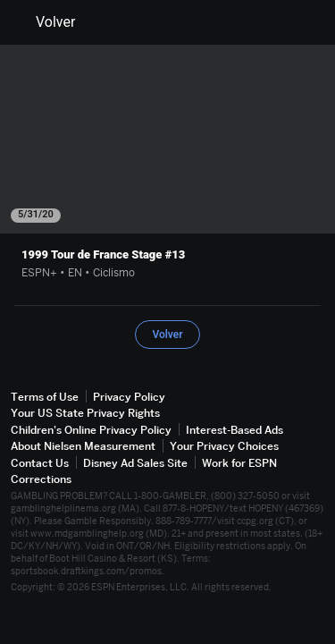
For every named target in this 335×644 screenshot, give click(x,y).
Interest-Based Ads (234, 430)
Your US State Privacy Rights (85, 413)
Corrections (41, 479)
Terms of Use (45, 397)
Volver (45, 22)
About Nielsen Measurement (83, 446)
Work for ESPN (239, 463)
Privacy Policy (129, 397)
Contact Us (40, 463)
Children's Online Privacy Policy (91, 430)
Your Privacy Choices (224, 446)
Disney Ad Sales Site (135, 463)
